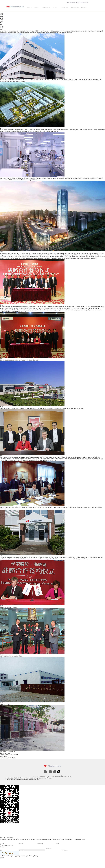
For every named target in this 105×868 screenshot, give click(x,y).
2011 (1, 24)
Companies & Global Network (9, 755)
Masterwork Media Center (8, 758)
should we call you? (8, 845)
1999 (2, 26)
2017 (2, 18)
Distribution (65, 8)
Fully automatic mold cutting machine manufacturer (36, 778)
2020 (2, 13)
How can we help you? (7, 838)
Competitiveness (5, 753)
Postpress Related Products (30, 780)
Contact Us (85, 8)
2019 (2, 15)
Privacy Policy (67, 776)
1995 (2, 28)
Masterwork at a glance (7, 751)
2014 (2, 23)
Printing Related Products (14, 780)
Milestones (3, 756)
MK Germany (75, 8)
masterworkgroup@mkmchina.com (77, 2)
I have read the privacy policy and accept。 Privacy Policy (20, 856)
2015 (2, 21)
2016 (2, 20)
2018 (2, 16)
